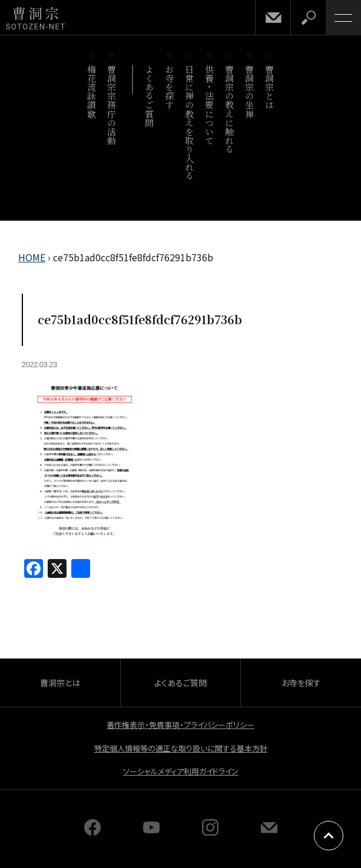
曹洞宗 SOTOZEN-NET (35, 19)
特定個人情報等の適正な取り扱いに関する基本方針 (181, 748)
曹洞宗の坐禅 (250, 92)
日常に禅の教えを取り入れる (190, 122)
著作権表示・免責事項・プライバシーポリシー (180, 725)
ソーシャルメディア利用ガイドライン (181, 771)
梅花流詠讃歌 (92, 92)
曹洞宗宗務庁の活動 (112, 105)
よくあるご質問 (150, 96)
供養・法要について (210, 105)
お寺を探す (170, 87)
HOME (32, 257)
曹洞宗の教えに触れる (230, 109)
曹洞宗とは (270, 87)
